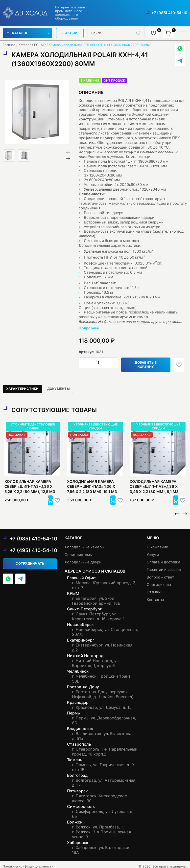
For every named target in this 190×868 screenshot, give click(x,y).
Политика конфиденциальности (28, 863)
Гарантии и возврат (164, 566)
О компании (157, 544)
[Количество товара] (98, 363)
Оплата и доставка (163, 559)
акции (70, 33)
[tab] (23, 385)
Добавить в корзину (147, 363)
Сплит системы (79, 551)
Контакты (155, 596)
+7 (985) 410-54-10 (169, 13)
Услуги (153, 551)
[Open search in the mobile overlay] (116, 33)
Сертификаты (159, 581)
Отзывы (154, 589)
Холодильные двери (83, 559)
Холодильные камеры (84, 544)
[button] (68, 158)
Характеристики (23, 385)
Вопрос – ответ (160, 574)
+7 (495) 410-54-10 (33, 547)
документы (59, 385)
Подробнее (89, 328)
